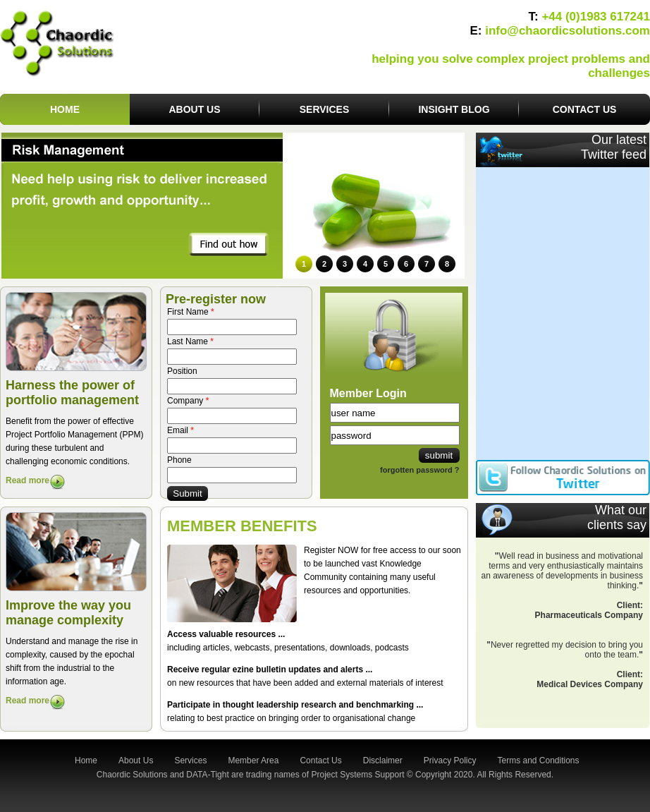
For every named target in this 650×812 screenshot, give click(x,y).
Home (65, 109)
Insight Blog (454, 109)
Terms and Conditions (538, 761)
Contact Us (320, 761)
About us (194, 109)
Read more (27, 480)
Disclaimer (383, 761)
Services (325, 109)
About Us (136, 761)
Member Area (253, 761)
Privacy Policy (450, 761)
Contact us (585, 109)
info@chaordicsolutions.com (568, 31)
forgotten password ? (419, 470)
